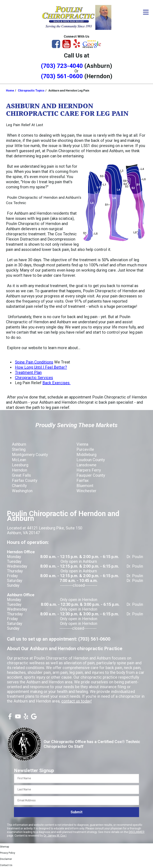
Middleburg (86, 455)
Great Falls (21, 475)
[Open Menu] (146, 12)
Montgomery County (30, 455)
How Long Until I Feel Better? (41, 367)
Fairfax (83, 480)
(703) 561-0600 (62, 76)
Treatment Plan (28, 372)
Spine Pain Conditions (34, 362)
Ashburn (19, 444)
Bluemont (85, 486)
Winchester (86, 491)
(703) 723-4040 (62, 66)
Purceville (85, 449)
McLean (19, 460)
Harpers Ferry (89, 470)
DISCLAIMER (137, 832)
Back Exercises (56, 383)
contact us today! (76, 701)
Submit (76, 812)
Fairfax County (25, 480)
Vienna (82, 444)
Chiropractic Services (34, 378)
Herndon (20, 470)
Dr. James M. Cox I (55, 836)
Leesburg (20, 465)
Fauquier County (91, 475)
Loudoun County (91, 460)
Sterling (19, 449)
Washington (22, 491)
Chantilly (19, 486)
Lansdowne (86, 465)
